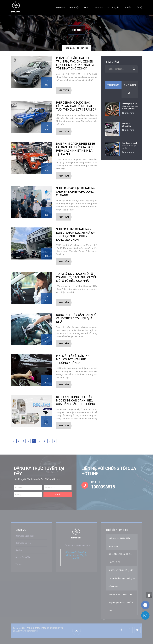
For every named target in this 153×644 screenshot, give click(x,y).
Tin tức (84, 48)
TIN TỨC (127, 7)
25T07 (47, 381)
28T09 (47, 127)
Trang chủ (70, 48)
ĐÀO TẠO (99, 7)
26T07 (47, 339)
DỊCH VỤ (87, 7)
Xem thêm (64, 90)
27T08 (47, 213)
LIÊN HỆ (138, 7)
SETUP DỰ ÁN (113, 7)
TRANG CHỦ (60, 7)
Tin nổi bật (113, 85)
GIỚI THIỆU (74, 7)
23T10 (47, 83)
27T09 (47, 168)
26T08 (47, 254)
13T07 (47, 422)
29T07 (47, 298)
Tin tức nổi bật (130, 89)
